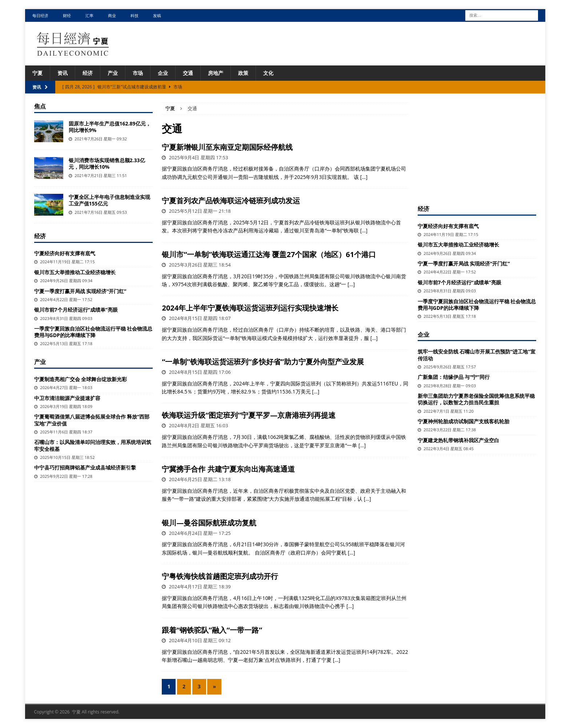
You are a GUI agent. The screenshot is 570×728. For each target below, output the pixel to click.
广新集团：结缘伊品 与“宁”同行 (454, 377)
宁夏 (37, 73)
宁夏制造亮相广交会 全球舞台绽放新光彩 (81, 379)
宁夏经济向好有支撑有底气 (65, 253)
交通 (188, 73)
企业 (163, 73)
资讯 (63, 73)
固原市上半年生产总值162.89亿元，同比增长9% (110, 127)
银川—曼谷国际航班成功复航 (209, 523)
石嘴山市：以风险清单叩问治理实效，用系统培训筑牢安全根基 (93, 445)
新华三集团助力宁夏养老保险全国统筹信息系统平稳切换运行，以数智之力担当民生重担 (476, 399)
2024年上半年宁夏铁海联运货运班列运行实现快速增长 (250, 308)
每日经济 (40, 15)
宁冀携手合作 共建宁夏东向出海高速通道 (228, 469)
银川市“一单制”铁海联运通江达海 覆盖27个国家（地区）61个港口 (269, 254)
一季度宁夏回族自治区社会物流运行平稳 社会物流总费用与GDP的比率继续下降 (93, 332)
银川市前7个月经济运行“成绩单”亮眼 (76, 310)
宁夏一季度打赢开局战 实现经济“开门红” (80, 291)
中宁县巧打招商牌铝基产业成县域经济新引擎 (85, 467)
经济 (88, 73)
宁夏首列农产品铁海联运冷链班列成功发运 (231, 201)
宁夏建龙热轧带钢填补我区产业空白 (458, 440)
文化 (268, 73)
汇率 (89, 15)
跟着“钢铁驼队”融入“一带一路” (212, 630)
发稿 (157, 15)
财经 (67, 15)
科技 (135, 15)
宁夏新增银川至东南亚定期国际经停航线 (227, 147)
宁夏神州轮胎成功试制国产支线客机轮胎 (463, 421)
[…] (364, 177)
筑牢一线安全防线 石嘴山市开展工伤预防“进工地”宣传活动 (477, 355)
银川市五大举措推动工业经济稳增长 (75, 272)
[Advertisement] (477, 148)
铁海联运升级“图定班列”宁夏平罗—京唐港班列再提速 (249, 415)
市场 (138, 73)
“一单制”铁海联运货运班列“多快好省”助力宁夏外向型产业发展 (263, 362)
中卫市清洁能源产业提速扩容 (67, 398)
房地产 (216, 73)
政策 (243, 73)
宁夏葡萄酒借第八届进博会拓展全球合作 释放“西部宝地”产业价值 (92, 420)
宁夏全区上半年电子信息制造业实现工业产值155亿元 (109, 200)
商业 (112, 15)
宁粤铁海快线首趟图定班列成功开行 (220, 576)
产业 (113, 73)
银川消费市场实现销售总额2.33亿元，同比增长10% (107, 163)
